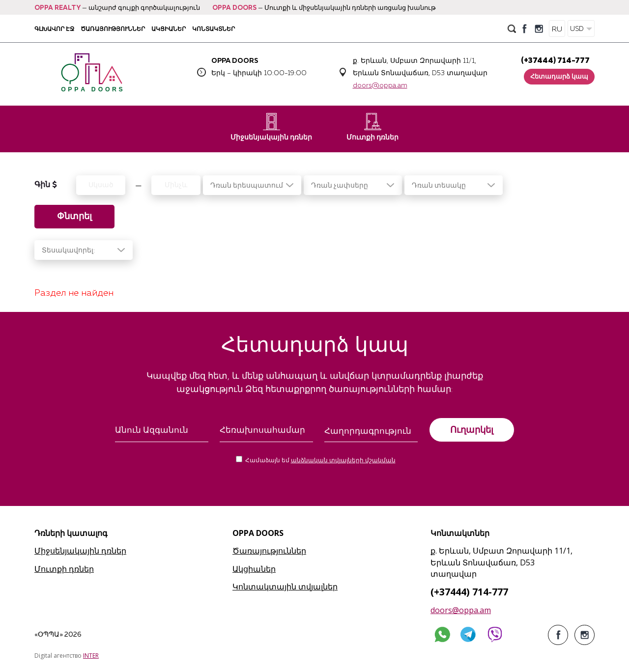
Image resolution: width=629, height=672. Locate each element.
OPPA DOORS (234, 8)
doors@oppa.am (380, 85)
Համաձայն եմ (320, 461)
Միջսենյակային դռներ (271, 127)
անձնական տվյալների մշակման (343, 461)
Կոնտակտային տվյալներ (285, 587)
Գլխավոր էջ (54, 29)
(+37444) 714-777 (555, 61)
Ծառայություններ (113, 29)
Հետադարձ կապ (559, 77)
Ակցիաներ (169, 29)
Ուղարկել (472, 430)
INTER (91, 656)
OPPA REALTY (57, 8)
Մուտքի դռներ (372, 127)
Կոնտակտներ (214, 29)
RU (557, 29)
